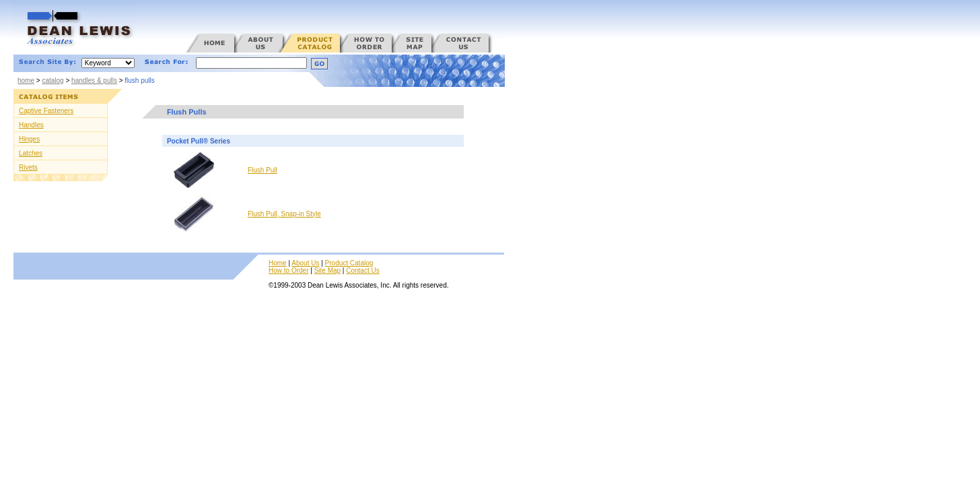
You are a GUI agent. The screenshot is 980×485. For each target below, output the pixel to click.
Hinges (29, 139)
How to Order (288, 270)
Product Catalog (349, 263)
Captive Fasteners (46, 111)
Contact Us (362, 270)
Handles (31, 125)
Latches (31, 153)
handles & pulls (94, 80)
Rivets (28, 167)
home (26, 80)
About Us (305, 263)
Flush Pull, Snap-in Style (284, 214)
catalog (53, 80)
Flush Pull (262, 170)
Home (278, 263)
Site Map (327, 270)
